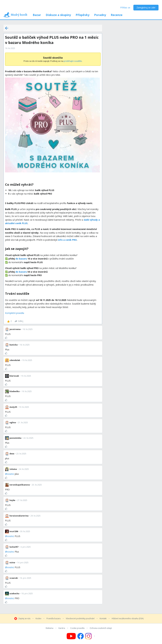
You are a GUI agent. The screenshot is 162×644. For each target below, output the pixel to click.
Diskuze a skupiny (58, 15)
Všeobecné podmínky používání (80, 619)
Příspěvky (83, 15)
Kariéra (62, 628)
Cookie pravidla (77, 628)
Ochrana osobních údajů (101, 628)
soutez (11, 474)
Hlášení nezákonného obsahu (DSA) (128, 619)
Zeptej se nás (24, 619)
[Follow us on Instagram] (90, 636)
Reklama (50, 628)
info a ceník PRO (67, 240)
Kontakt (103, 619)
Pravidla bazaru (54, 619)
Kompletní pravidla (15, 313)
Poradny (100, 15)
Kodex (38, 619)
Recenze (117, 15)
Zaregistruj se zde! (146, 8)
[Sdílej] (19, 321)
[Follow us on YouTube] (71, 636)
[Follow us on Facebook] (81, 636)
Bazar (37, 15)
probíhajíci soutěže (73, 61)
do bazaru (21, 259)
